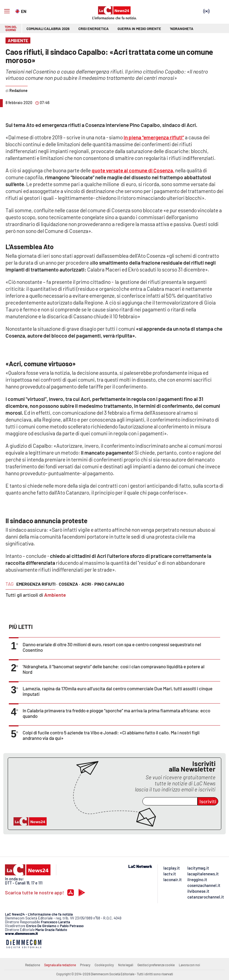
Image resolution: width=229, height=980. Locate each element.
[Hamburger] (7, 11)
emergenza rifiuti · (37, 584)
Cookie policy (104, 965)
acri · (87, 584)
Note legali (126, 965)
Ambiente (55, 595)
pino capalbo (109, 584)
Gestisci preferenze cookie (156, 965)
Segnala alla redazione (60, 965)
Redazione (33, 965)
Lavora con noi (189, 965)
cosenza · (69, 584)
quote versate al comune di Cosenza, (133, 170)
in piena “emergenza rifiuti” (154, 137)
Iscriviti (208, 801)
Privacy (85, 965)
